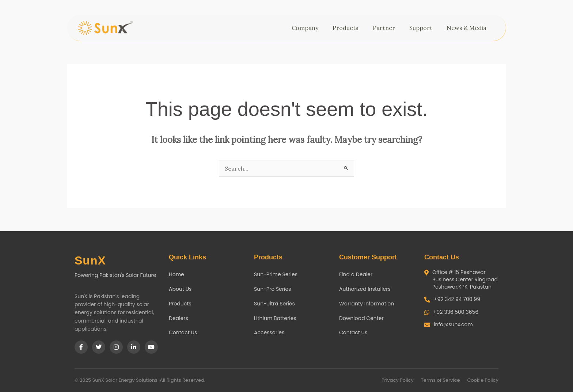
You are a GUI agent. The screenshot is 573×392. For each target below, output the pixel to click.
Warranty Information (367, 304)
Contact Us (183, 332)
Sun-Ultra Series (274, 304)
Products (347, 28)
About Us (180, 289)
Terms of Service (441, 380)
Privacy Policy (398, 380)
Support (423, 28)
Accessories (269, 332)
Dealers (179, 318)
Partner (386, 28)
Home (177, 274)
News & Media (468, 28)
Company (307, 28)
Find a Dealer (356, 274)
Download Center (361, 318)
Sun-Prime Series (276, 274)
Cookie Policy (483, 380)
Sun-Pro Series (272, 289)
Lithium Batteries (275, 318)
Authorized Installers (365, 289)
